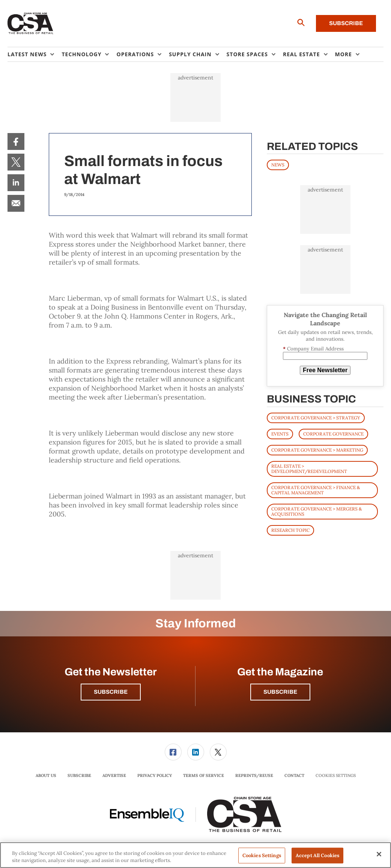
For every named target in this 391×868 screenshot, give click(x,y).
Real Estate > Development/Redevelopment (309, 469)
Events (280, 434)
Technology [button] (81, 54)
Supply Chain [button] (190, 54)
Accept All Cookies (317, 855)
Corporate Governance (333, 434)
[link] (16, 141)
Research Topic (290, 530)
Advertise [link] (114, 775)
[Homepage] (31, 24)
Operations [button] (135, 54)
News (278, 165)
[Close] (379, 854)
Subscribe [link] (79, 775)
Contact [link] (294, 775)
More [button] (344, 54)
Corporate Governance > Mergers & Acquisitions (317, 511)
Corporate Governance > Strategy (316, 418)
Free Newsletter (325, 370)
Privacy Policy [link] (155, 775)
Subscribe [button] (111, 692)
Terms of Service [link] (204, 775)
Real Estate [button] (302, 54)
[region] (195, 855)
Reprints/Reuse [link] (254, 775)
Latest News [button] (27, 54)
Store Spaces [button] (247, 54)
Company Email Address (313, 349)
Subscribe (346, 23)
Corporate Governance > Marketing (317, 450)
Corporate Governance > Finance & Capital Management (316, 490)
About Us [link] (46, 775)
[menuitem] (35, 54)
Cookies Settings (336, 776)
